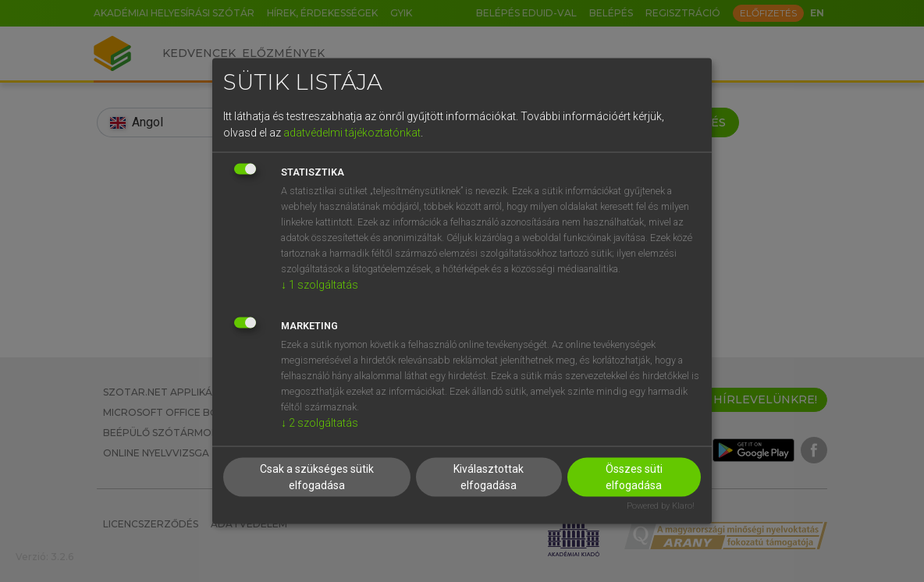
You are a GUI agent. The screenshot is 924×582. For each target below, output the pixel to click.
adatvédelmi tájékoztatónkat (352, 132)
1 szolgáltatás (320, 284)
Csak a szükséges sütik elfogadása (317, 477)
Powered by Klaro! (661, 506)
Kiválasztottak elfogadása (489, 477)
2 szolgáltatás (320, 422)
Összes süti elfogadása (634, 477)
